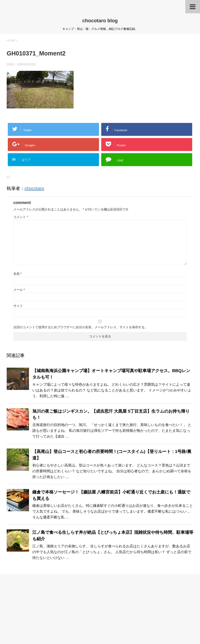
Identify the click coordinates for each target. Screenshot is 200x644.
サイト (18, 306)
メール (19, 290)
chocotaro (34, 188)
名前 (18, 274)
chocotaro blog (100, 21)
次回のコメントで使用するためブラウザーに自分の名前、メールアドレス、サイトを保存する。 (80, 327)
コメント (21, 217)
